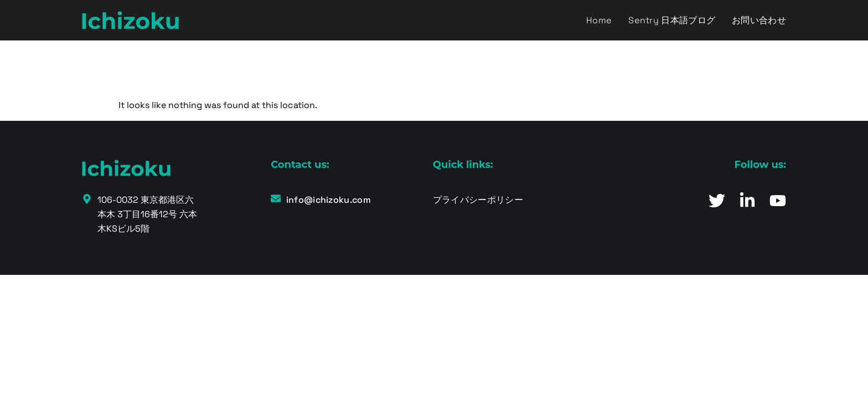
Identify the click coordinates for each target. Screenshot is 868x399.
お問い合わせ (759, 21)
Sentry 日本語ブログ (672, 21)
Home (599, 21)
